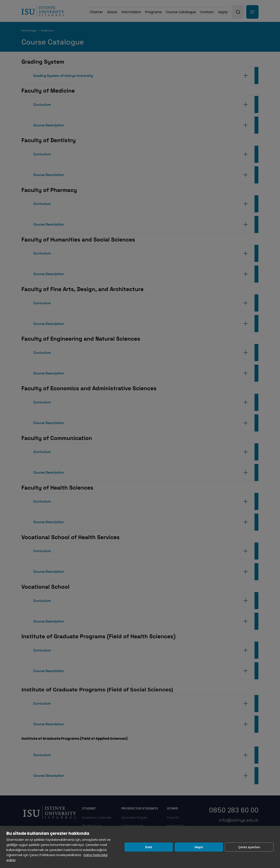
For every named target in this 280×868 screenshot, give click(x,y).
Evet (149, 847)
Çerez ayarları (249, 847)
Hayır (199, 847)
